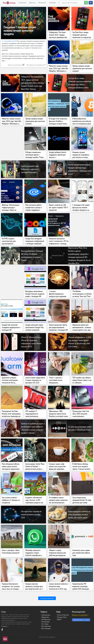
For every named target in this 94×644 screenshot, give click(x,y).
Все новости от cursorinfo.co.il (35, 65)
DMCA (59, 619)
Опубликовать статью (81, 620)
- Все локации (46, 628)
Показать (5, 626)
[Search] (74, 3)
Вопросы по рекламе (80, 615)
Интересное (42, 3)
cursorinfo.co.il (8, 41)
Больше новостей (47, 598)
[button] (91, 3)
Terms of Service (63, 615)
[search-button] (86, 3)
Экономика (52, 3)
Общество (32, 3)
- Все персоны (46, 626)
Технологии (22, 3)
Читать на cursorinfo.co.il (15, 65)
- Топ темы (44, 624)
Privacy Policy (62, 617)
